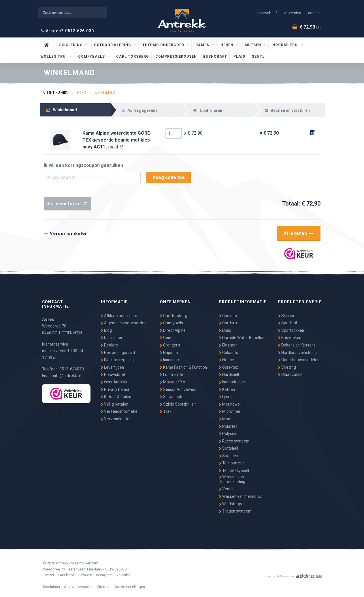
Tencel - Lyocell (234, 470)
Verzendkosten (116, 419)
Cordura (228, 323)
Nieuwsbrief (267, 13)
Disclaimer (112, 338)
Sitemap (104, 587)
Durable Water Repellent (242, 338)
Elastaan (228, 345)
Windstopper (232, 504)
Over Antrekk (114, 382)
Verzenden (293, 13)
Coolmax (228, 316)
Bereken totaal (67, 204)
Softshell (229, 448)
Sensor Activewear (178, 389)
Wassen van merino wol (241, 496)
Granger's (170, 345)
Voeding (287, 367)
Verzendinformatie (119, 411)
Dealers (109, 345)
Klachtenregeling (117, 360)
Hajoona (169, 353)
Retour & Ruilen (116, 397)
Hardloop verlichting (297, 353)
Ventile (227, 489)
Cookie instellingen (129, 587)
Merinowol (230, 404)
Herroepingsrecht (118, 353)
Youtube (123, 575)
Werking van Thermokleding (232, 479)
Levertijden (112, 367)
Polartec (228, 426)
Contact (314, 13)
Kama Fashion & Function (183, 367)
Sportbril (287, 323)
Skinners (287, 316)
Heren (228, 45)
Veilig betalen (115, 404)
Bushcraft (215, 57)
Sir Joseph (171, 397)
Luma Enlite (172, 374)
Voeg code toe (169, 177)
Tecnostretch (232, 463)
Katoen (227, 389)
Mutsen (253, 45)
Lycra (225, 397)
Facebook (66, 575)
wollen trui (54, 57)
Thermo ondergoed (164, 45)
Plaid (239, 57)
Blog (106, 330)
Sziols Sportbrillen (178, 404)
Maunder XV (173, 382)
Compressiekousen (176, 57)
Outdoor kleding (113, 45)
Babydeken (290, 338)
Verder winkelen (66, 233)
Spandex (229, 456)
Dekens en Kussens (297, 345)
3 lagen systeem (235, 511)
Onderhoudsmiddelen (299, 360)
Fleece (227, 360)
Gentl (258, 57)
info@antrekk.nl (67, 376)
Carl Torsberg (133, 57)
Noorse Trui (286, 45)
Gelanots (229, 353)
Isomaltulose (232, 382)
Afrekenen (298, 233)
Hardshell (229, 374)
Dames (203, 45)
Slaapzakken (291, 374)
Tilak (166, 411)
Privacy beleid (115, 389)
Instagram (104, 575)
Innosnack (170, 360)
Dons (225, 330)
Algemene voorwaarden (124, 323)
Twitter (49, 575)
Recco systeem (234, 441)
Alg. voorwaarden (79, 587)
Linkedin (85, 575)
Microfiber (230, 411)
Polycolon (229, 434)
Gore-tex (229, 367)
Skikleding (71, 45)
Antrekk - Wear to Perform (182, 19)
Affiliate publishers (119, 316)
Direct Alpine (173, 330)
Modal (226, 419)
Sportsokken (291, 330)
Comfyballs (92, 57)
